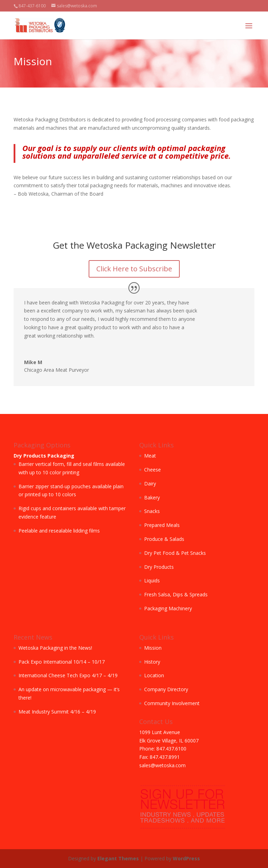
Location (154, 675)
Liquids (152, 580)
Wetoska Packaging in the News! (55, 648)
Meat (150, 456)
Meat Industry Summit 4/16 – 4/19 (57, 712)
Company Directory (166, 689)
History (152, 662)
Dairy (150, 484)
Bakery (152, 497)
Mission (153, 648)
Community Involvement (172, 703)
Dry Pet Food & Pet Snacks (175, 553)
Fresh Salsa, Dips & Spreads (176, 594)
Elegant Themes (118, 858)
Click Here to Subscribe (134, 269)
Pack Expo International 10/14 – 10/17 (62, 662)
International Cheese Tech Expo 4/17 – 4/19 (68, 675)
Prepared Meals (162, 525)
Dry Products (159, 567)
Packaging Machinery (168, 608)
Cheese (152, 470)
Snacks (152, 511)
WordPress (186, 858)
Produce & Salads (164, 539)
